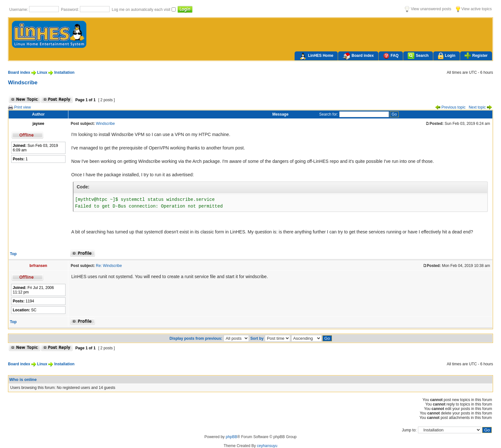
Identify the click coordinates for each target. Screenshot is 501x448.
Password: (70, 10)
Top (13, 254)
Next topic (480, 107)
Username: (19, 10)
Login (447, 56)
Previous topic (450, 107)
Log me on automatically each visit (142, 10)
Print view (19, 107)
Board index (358, 56)
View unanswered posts (428, 9)
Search (418, 56)
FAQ (391, 56)
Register (476, 56)
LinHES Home (316, 56)
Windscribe (23, 82)
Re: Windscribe (109, 266)
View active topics (474, 9)
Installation (64, 72)
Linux (42, 72)
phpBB (231, 437)
